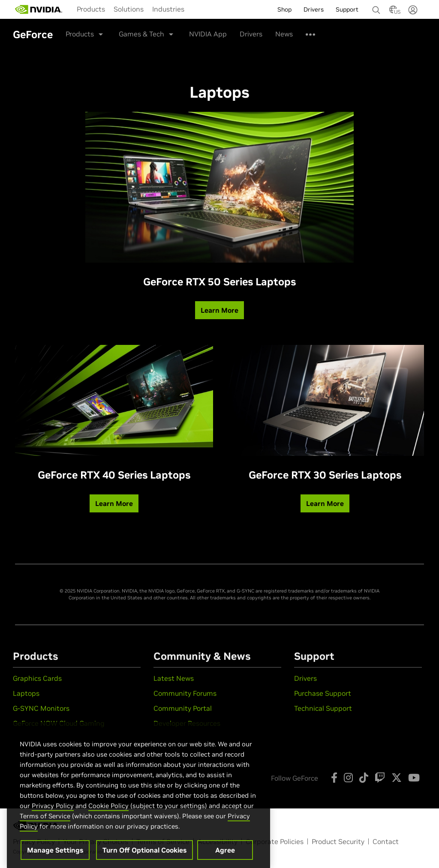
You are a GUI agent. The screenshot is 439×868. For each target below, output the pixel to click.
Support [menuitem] (347, 9)
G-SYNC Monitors (41, 708)
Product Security (338, 841)
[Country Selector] (393, 12)
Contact (386, 841)
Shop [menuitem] (284, 9)
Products (91, 9)
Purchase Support (323, 693)
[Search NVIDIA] (376, 8)
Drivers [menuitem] (314, 9)
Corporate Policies (275, 841)
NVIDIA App (208, 34)
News (284, 34)
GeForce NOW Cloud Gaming (59, 723)
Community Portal (183, 708)
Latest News (174, 678)
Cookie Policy (108, 816)
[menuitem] (91, 9)
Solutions (129, 9)
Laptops (26, 693)
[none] (373, 6)
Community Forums (185, 693)
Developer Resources (187, 723)
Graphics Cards (37, 678)
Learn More (219, 310)
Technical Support (323, 708)
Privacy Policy (53, 816)
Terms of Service (45, 826)
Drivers (251, 34)
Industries (168, 9)
